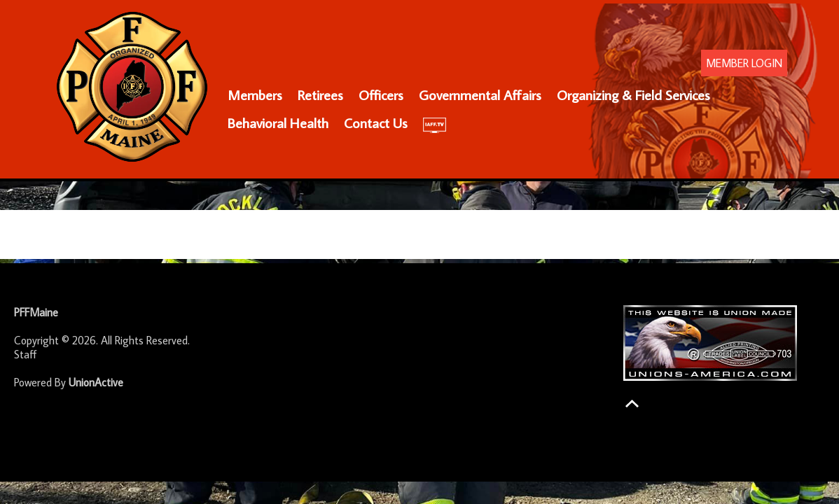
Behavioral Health (278, 122)
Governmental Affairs (480, 94)
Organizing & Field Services (633, 94)
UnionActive (96, 382)
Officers (381, 94)
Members (255, 94)
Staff (26, 354)
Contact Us (376, 122)
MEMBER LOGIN (744, 63)
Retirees (320, 94)
